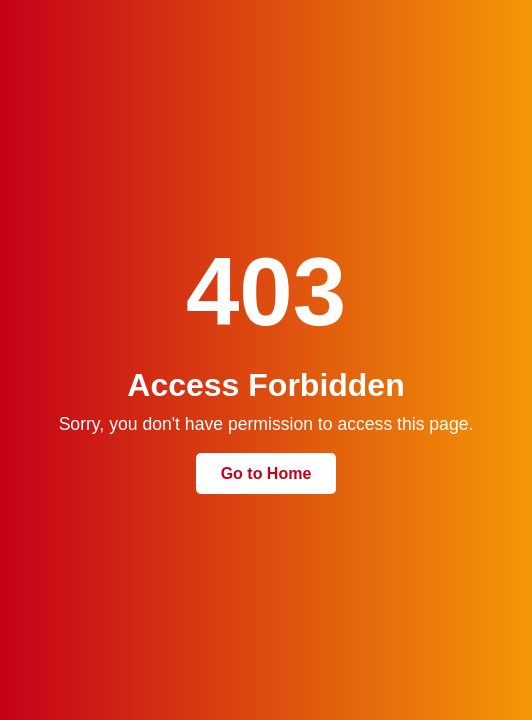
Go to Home (266, 473)
